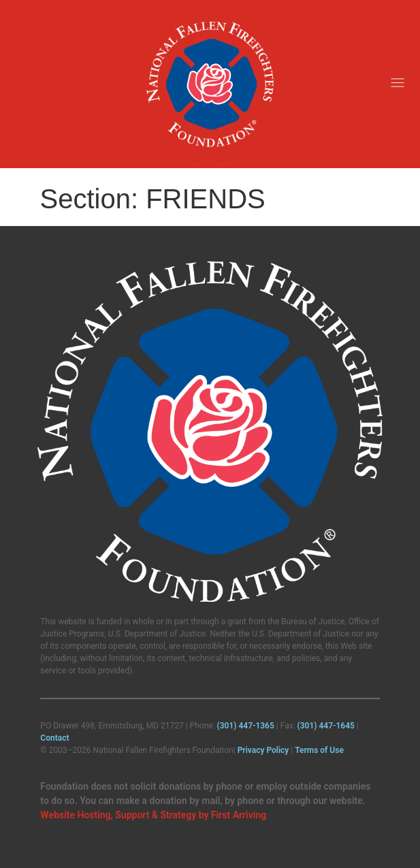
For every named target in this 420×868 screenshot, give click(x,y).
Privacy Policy (263, 750)
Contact (54, 738)
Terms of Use (319, 750)
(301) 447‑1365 (246, 726)
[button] (398, 84)
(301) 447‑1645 (326, 726)
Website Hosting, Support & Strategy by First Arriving (153, 815)
